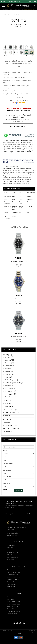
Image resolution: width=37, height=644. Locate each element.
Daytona (8, 363)
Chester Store (11, 550)
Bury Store (10, 548)
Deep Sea (8, 366)
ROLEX (9, 15)
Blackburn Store (12, 545)
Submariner (16, 15)
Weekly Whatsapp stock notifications (19, 514)
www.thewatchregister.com (12, 168)
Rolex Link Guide (12, 609)
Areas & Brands (12, 584)
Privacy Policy (11, 582)
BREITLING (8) (8, 403)
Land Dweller (10, 374)
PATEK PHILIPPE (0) (10, 410)
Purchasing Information (14, 572)
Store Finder (11, 599)
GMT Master (9, 371)
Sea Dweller (9, 388)
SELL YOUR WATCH (9, 9)
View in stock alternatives (19, 111)
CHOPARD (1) (8, 431)
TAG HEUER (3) (8, 407)
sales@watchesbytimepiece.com (19, 119)
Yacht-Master (9, 397)
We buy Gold (11, 587)
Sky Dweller (9, 391)
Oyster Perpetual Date (13, 383)
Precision (8, 386)
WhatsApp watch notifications (18, 141)
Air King (7, 357)
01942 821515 (19, 121)
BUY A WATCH (19, 9)
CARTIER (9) (7, 419)
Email (4, 1)
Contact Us (10, 570)
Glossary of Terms (12, 614)
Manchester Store (12, 557)
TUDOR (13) (7, 416)
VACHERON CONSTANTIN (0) (13, 428)
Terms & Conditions (13, 579)
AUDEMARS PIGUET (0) (11, 413)
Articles (9, 616)
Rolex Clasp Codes (13, 606)
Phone (10, 1)
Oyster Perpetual (11, 380)
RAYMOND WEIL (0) (10, 425)
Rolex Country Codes (13, 602)
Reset (5, 490)
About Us (10, 597)
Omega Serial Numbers (14, 611)
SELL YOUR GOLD (29, 9)
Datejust (8, 360)
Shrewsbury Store (12, 552)
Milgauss (8, 377)
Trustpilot (19, 98)
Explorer (8, 369)
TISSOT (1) (6, 422)
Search (19, 491)
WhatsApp (17, 1)
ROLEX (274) (7, 355)
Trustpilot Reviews (12, 575)
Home (4, 15)
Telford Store (11, 555)
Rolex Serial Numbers (13, 604)
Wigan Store (11, 560)
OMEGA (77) (7, 400)
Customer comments (13, 577)
